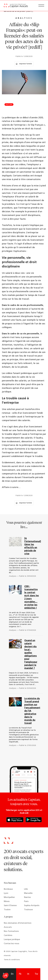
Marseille (28, 893)
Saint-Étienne (10, 906)
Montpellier (9, 897)
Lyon (6, 893)
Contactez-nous (12, 944)
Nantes (27, 897)
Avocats (8, 927)
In (28, 974)
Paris (26, 901)
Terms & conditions (12, 960)
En (12, 974)
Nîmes (7, 901)
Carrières (8, 935)
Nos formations (11, 931)
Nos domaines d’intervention (18, 923)
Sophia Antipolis (32, 906)
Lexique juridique (12, 940)
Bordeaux (8, 889)
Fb (20, 974)
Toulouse (28, 910)
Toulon (7, 910)
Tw (36, 974)
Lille (26, 889)
